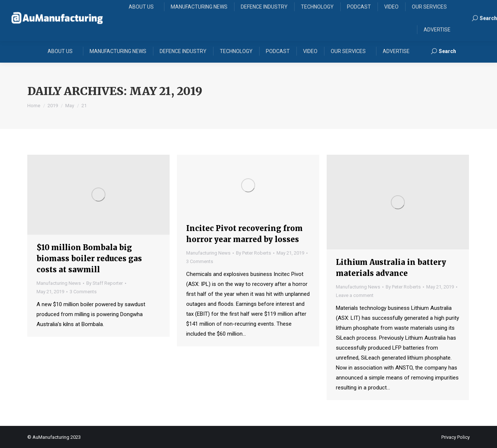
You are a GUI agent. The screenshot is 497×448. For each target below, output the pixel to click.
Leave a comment (355, 295)
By (105, 283)
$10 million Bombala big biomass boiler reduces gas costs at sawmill (89, 258)
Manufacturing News (59, 283)
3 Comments (83, 292)
